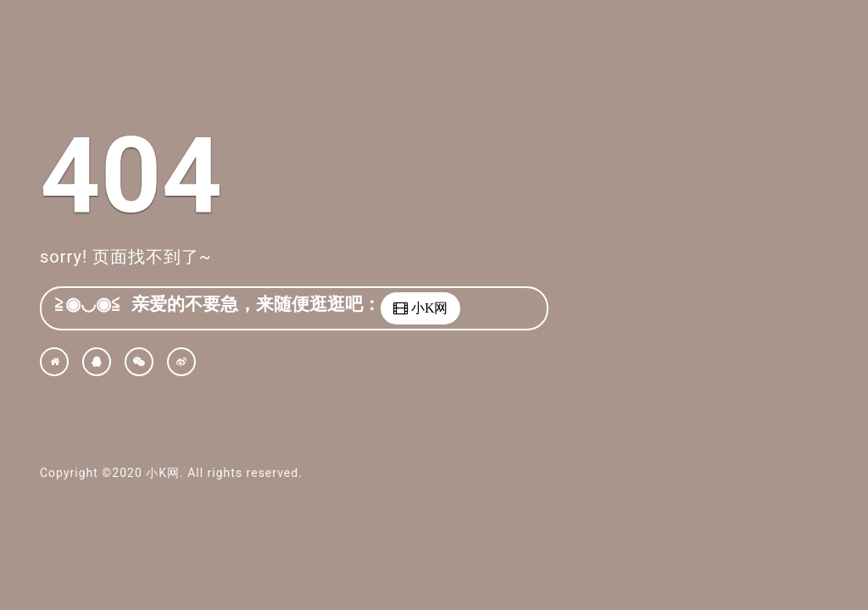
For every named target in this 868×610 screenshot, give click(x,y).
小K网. (164, 473)
